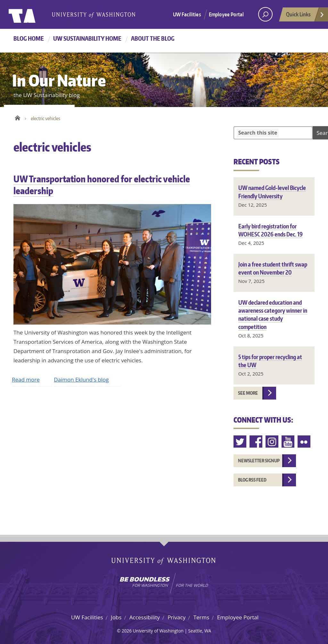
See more (248, 393)
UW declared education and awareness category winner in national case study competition (273, 314)
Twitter (240, 442)
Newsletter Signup (259, 461)
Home (17, 117)
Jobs (116, 617)
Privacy (176, 617)
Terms (201, 617)
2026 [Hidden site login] (127, 631)
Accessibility (145, 617)
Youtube (288, 442)
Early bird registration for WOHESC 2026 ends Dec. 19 (271, 230)
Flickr (304, 442)
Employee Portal (226, 14)
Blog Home (29, 38)
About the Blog (153, 38)
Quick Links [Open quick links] (305, 16)
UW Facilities (187, 14)
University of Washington (35, 14)
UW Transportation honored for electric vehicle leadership (102, 185)
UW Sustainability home (87, 38)
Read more (26, 380)
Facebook (256, 442)
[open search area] (265, 14)
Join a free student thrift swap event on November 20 (273, 268)
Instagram (272, 442)
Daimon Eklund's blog (81, 380)
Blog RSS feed (252, 480)
